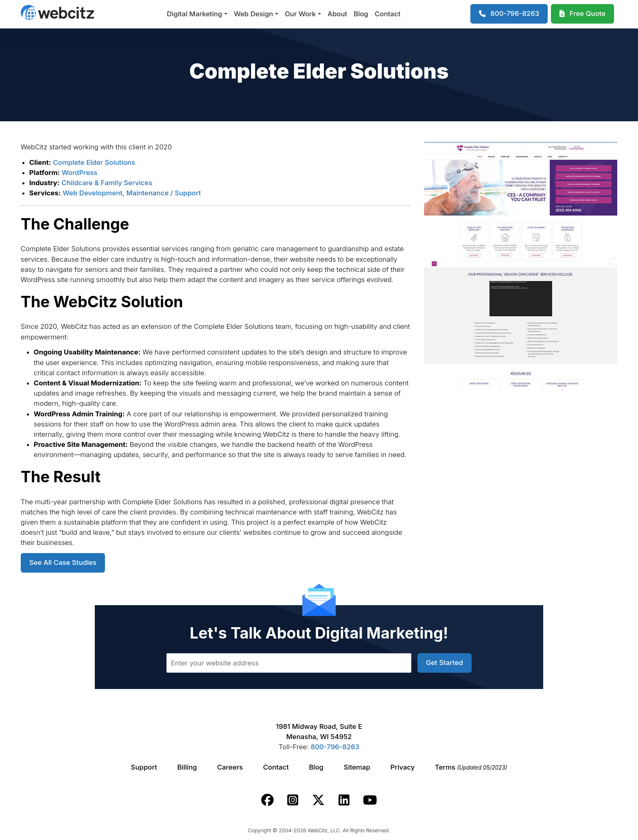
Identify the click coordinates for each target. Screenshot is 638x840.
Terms (471, 767)
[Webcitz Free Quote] (582, 14)
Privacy (403, 767)
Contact (388, 14)
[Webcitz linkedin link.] (344, 800)
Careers (230, 767)
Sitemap (357, 767)
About (337, 14)
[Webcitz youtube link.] (370, 800)
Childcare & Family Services (107, 183)
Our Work (300, 14)
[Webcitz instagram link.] (293, 800)
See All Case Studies (63, 562)
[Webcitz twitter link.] (318, 800)
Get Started (445, 663)
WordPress (80, 173)
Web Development (93, 193)
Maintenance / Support (163, 193)
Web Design (253, 14)
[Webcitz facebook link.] (268, 800)
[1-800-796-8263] (509, 14)
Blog (361, 14)
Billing (187, 767)
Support (144, 767)
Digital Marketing (194, 14)
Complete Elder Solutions (94, 162)
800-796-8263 (335, 747)
